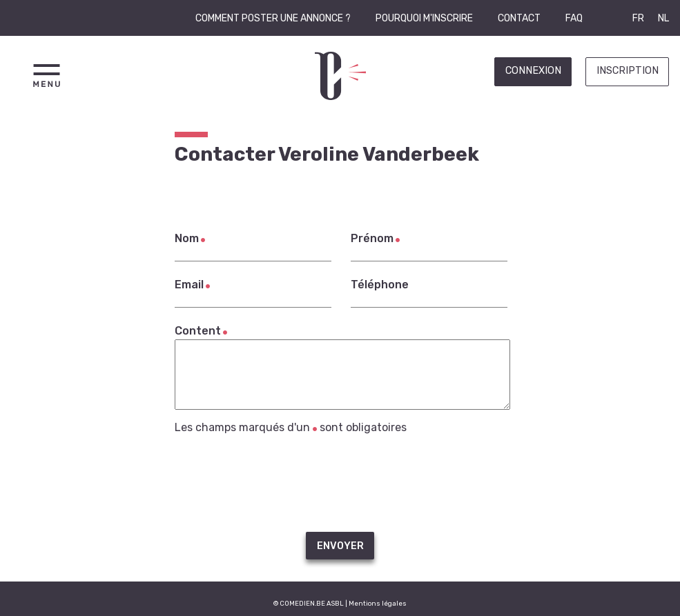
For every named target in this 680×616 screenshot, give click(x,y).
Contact (519, 18)
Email (189, 285)
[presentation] (340, 483)
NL (663, 18)
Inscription (628, 71)
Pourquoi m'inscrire (424, 18)
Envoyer (340, 546)
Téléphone (380, 285)
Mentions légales (378, 603)
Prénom (372, 238)
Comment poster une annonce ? (273, 18)
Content (198, 331)
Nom (187, 238)
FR (638, 18)
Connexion (533, 71)
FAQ (574, 18)
